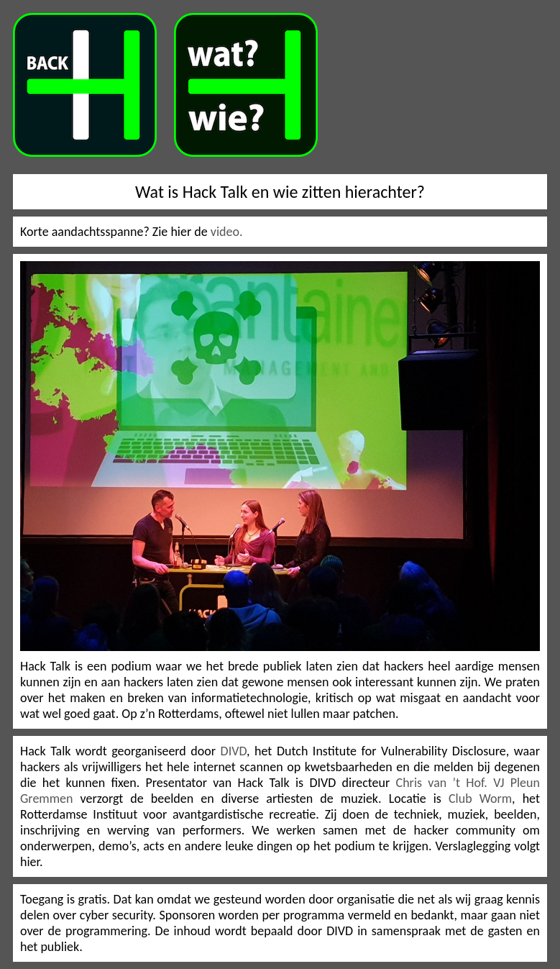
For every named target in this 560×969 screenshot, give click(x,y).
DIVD (234, 751)
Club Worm (480, 799)
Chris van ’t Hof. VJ (453, 783)
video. (227, 232)
